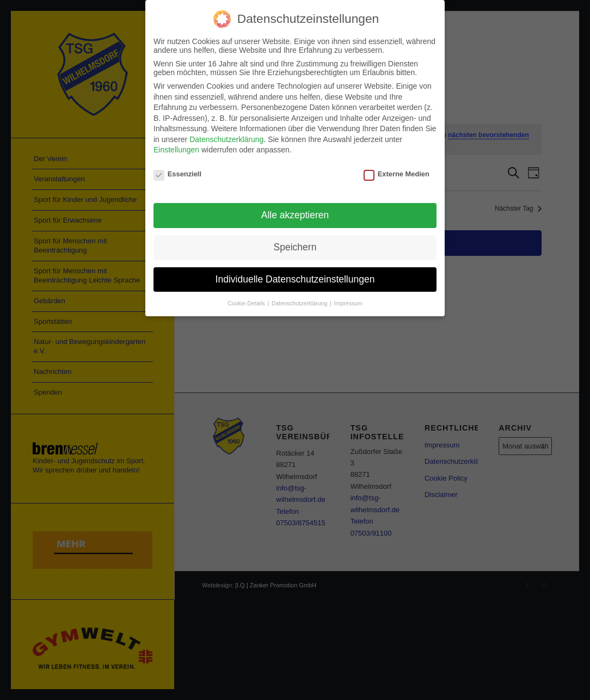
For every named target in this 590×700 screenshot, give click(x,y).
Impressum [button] (348, 302)
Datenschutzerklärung (226, 138)
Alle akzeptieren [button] (295, 214)
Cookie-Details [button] (247, 302)
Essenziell (177, 173)
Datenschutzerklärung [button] (300, 302)
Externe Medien (397, 173)
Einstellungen (176, 149)
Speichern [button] (295, 246)
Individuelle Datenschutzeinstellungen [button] (295, 278)
